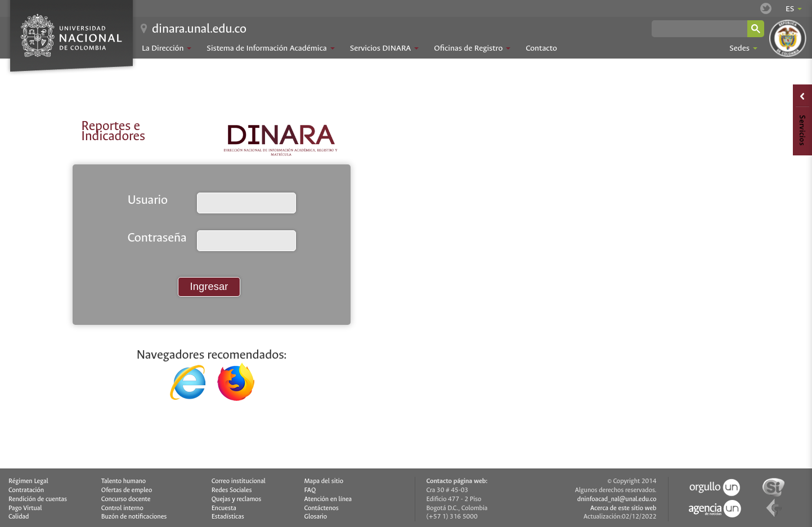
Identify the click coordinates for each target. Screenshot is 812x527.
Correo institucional (239, 481)
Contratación (26, 490)
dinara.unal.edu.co (199, 28)
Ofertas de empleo (127, 490)
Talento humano (124, 481)
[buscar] (699, 30)
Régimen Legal (28, 481)
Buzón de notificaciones (134, 517)
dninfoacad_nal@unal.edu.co (617, 499)
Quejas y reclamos (237, 499)
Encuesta (224, 508)
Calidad (19, 517)
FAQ (310, 490)
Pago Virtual (25, 508)
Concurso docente (126, 499)
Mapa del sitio (324, 481)
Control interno (122, 508)
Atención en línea (328, 499)
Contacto (541, 48)
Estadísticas (228, 517)
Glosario (316, 517)
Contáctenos (322, 508)
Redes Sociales (232, 490)
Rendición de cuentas (38, 499)
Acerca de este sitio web (623, 508)
